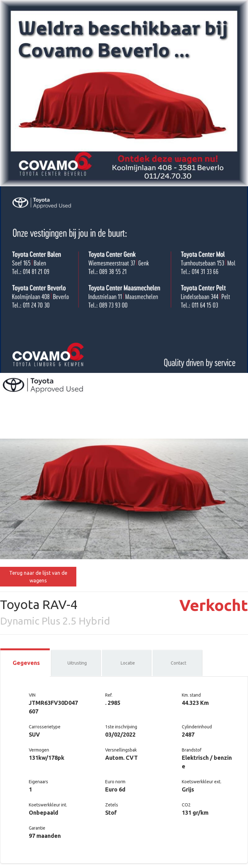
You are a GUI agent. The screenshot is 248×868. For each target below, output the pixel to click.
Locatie (128, 663)
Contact (178, 663)
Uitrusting (77, 663)
